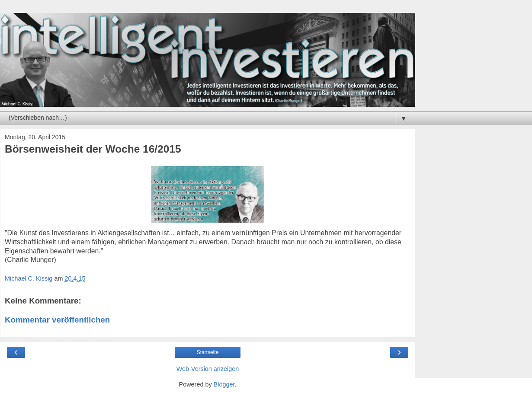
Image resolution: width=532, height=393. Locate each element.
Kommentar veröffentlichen (57, 320)
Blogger (224, 384)
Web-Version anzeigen (208, 369)
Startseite (208, 352)
